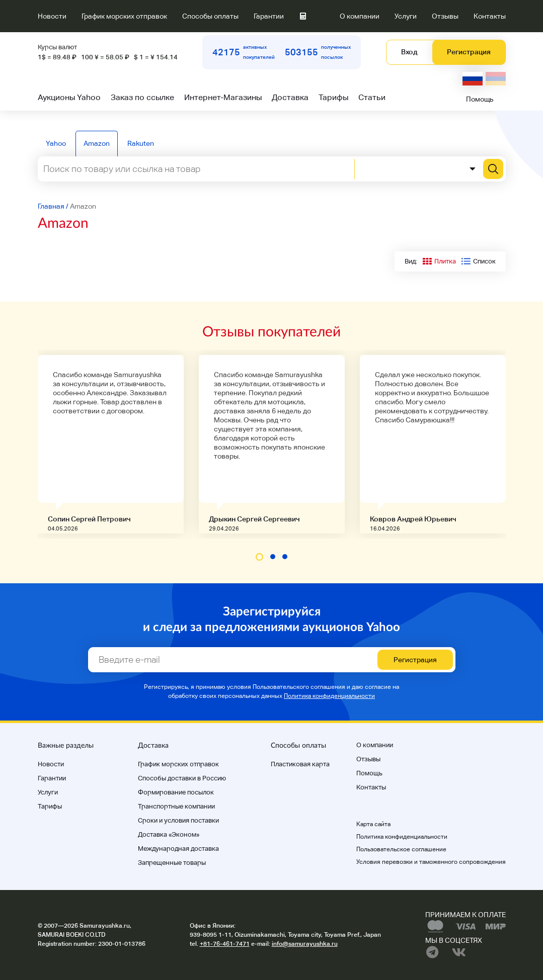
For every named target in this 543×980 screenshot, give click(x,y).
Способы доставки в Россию (182, 778)
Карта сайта (373, 824)
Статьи (372, 97)
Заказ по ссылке (142, 97)
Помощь (480, 99)
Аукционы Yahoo (69, 97)
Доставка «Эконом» (169, 834)
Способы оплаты (210, 16)
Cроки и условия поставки (178, 820)
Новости (52, 16)
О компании (360, 16)
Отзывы (445, 16)
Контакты (490, 16)
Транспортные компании (176, 806)
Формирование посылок (176, 792)
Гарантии (269, 16)
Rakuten (141, 143)
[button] (259, 557)
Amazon (97, 143)
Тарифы (333, 97)
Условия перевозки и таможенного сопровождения (431, 862)
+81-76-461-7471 (225, 944)
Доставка (290, 97)
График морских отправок (124, 16)
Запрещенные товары (172, 863)
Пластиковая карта (300, 764)
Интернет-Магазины (223, 97)
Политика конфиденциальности (329, 696)
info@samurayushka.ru (305, 944)
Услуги (406, 16)
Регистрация (469, 52)
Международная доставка (178, 849)
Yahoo (56, 143)
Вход (409, 52)
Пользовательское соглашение (401, 849)
